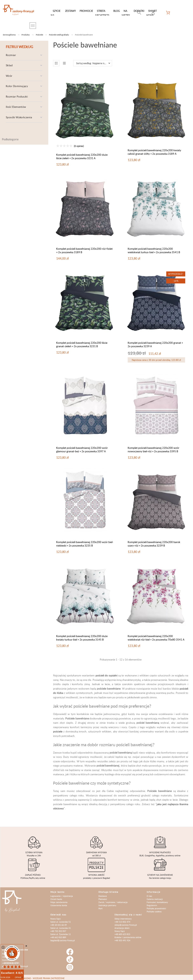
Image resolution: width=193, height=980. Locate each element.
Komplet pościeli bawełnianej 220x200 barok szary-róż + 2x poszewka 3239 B (154, 542)
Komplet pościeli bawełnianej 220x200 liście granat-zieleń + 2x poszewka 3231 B (82, 342)
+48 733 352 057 (58, 929)
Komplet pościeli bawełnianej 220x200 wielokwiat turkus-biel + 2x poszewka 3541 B (154, 248)
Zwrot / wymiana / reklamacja (113, 900)
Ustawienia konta (59, 903)
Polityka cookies (154, 910)
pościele (58, 729)
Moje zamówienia (59, 900)
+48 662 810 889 (58, 935)
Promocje (86, 11)
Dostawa (103, 894)
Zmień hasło (56, 897)
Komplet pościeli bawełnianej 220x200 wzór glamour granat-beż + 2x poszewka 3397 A (82, 448)
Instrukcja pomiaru (107, 903)
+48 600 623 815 (122, 932)
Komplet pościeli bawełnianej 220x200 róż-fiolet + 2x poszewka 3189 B (84, 248)
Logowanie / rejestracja (62, 894)
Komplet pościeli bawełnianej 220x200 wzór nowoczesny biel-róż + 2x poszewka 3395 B (153, 448)
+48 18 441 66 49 (59, 923)
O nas (149, 894)
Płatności (103, 897)
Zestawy (70, 11)
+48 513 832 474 (122, 920)
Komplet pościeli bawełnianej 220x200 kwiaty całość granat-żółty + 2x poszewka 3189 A (154, 150)
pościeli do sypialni (106, 673)
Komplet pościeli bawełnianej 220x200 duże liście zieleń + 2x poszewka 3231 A (82, 154)
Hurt (100, 906)
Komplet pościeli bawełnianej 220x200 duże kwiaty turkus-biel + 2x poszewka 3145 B (82, 636)
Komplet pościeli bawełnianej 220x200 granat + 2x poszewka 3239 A (155, 342)
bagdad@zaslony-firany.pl (63, 938)
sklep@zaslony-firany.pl (126, 923)
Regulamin (152, 903)
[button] (56, 61)
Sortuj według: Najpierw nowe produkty (94, 61)
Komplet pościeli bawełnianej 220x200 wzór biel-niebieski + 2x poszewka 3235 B (85, 542)
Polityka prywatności (156, 906)
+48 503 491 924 (122, 938)
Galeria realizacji (155, 897)
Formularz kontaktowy (157, 900)
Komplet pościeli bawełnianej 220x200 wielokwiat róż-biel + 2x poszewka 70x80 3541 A (156, 636)
